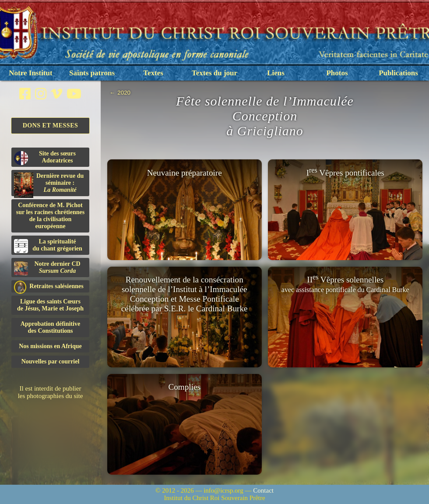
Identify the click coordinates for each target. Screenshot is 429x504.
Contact (263, 490)
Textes (153, 73)
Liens (276, 73)
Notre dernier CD (47, 268)
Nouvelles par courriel (51, 361)
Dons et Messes (51, 125)
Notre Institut (30, 73)
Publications (398, 73)
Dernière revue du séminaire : (49, 184)
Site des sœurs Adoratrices (45, 158)
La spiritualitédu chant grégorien (48, 246)
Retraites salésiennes (49, 287)
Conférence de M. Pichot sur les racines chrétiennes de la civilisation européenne (50, 216)
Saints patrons (92, 73)
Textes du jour (214, 73)
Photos (337, 73)
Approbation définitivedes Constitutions (50, 327)
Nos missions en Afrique (50, 346)
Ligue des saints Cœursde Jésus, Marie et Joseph (50, 305)
